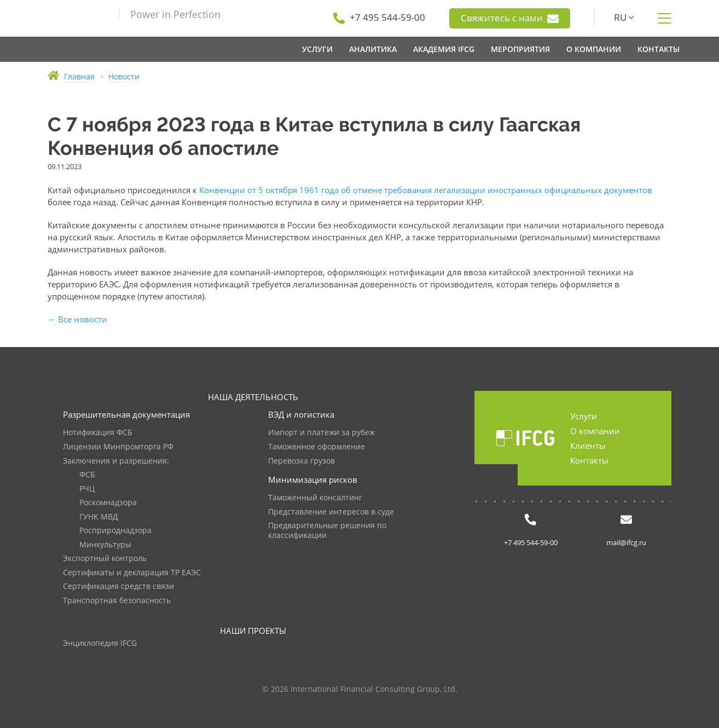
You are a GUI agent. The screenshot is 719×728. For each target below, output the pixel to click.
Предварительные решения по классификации (327, 531)
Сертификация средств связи (118, 587)
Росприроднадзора (115, 531)
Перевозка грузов (301, 461)
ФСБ (87, 475)
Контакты (589, 460)
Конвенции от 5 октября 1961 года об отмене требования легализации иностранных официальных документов (426, 190)
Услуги (584, 416)
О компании (595, 431)
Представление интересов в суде (331, 512)
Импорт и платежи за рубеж (321, 433)
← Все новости (77, 319)
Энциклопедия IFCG (100, 643)
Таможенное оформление (317, 447)
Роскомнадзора (108, 503)
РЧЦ (87, 489)
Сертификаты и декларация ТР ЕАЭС (132, 573)
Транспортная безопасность (117, 601)
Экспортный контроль (105, 559)
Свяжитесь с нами (510, 18)
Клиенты (588, 446)
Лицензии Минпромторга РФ (118, 447)
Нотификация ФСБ (98, 433)
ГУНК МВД (99, 517)
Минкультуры (105, 545)
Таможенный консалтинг (315, 498)
